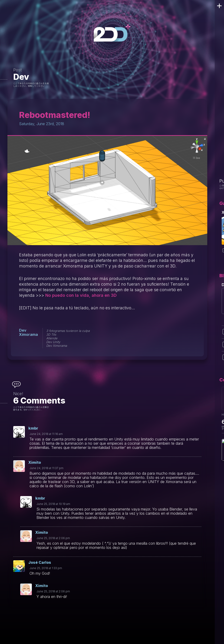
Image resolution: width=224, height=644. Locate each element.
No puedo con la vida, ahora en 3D (81, 295)
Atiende (52, 338)
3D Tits (51, 334)
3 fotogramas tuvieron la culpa (68, 331)
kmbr (33, 428)
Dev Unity (53, 342)
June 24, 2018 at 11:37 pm (46, 468)
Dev (21, 77)
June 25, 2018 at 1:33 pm (46, 568)
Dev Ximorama (57, 346)
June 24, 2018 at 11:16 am (46, 434)
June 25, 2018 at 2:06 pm (53, 538)
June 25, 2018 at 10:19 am (53, 504)
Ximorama (28, 334)
